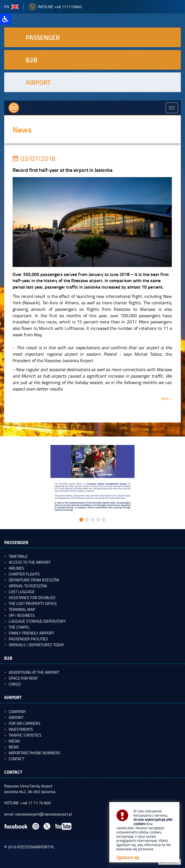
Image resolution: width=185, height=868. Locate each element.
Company (17, 711)
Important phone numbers (34, 753)
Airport (16, 717)
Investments (21, 729)
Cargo (15, 684)
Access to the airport (30, 562)
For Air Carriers (25, 723)
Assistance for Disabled (32, 598)
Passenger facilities (28, 639)
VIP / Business (22, 615)
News (14, 747)
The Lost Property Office (33, 603)
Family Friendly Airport (31, 633)
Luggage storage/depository (37, 621)
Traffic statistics (25, 735)
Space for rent (23, 678)
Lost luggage (22, 592)
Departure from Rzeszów (34, 580)
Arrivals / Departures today (36, 645)
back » (166, 398)
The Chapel (19, 627)
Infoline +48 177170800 (55, 7)
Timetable (18, 556)
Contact (16, 759)
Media (14, 741)
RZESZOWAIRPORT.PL (36, 847)
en (11, 7)
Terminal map (22, 609)
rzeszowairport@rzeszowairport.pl (43, 814)
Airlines (16, 568)
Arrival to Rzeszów (28, 586)
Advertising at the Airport (34, 672)
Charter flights (24, 574)
